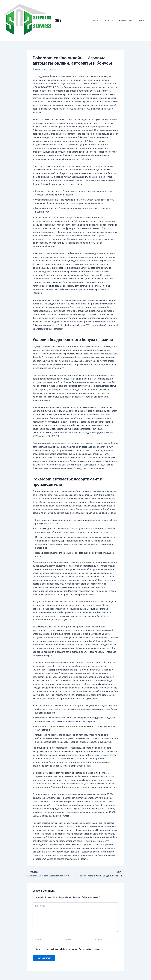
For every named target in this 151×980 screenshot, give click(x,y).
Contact (142, 21)
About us (111, 21)
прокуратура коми (101, 755)
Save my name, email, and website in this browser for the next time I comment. (70, 950)
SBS (58, 20)
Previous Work (127, 21)
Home (100, 21)
